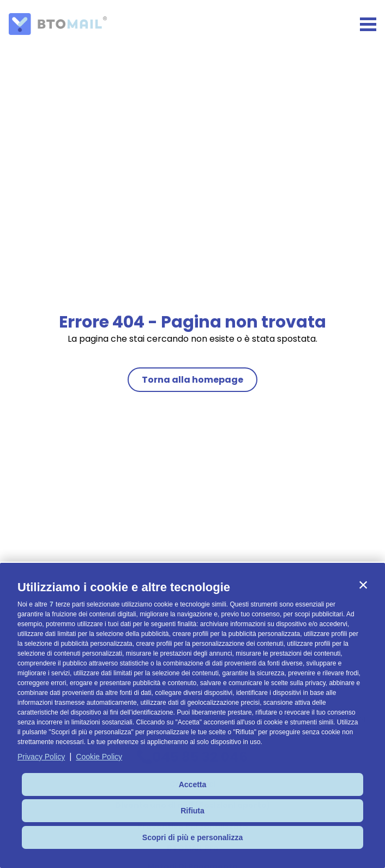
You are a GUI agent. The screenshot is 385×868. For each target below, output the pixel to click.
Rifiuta (192, 811)
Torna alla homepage (192, 380)
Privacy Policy (41, 757)
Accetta (193, 784)
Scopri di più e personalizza (192, 837)
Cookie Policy (99, 757)
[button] (363, 585)
